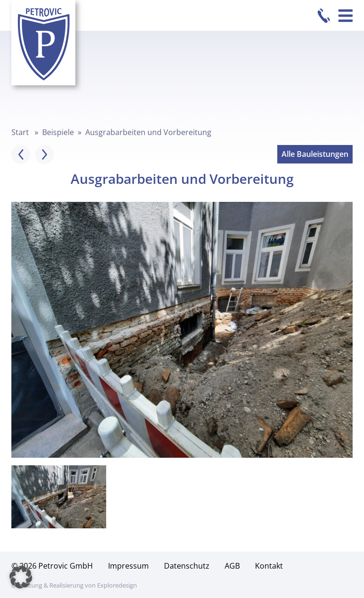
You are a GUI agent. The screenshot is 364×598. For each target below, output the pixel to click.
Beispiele (58, 132)
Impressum (128, 566)
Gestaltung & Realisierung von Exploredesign (74, 585)
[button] (21, 577)
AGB (232, 566)
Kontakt (269, 566)
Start (20, 132)
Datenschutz (187, 566)
